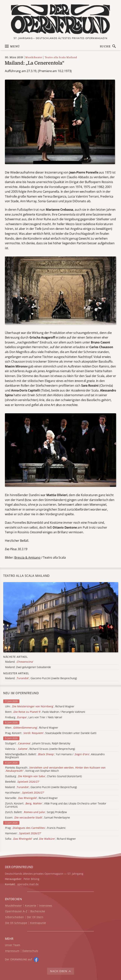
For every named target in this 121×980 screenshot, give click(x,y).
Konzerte (31, 906)
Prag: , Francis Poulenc (35, 828)
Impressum (12, 951)
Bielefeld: (22, 782)
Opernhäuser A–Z (16, 911)
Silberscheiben (15, 917)
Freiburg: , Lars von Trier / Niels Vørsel (34, 717)
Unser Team (13, 945)
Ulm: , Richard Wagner (40, 707)
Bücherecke (38, 911)
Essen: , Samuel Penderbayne (38, 818)
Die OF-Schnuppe (16, 923)
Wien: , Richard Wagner (32, 728)
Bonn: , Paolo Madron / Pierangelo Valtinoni (45, 712)
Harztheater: (25, 793)
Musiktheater (34, 57)
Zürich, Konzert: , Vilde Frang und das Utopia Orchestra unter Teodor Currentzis (56, 805)
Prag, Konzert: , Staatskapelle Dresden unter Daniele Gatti (51, 733)
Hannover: (23, 833)
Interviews (46, 906)
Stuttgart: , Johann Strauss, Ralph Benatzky (38, 743)
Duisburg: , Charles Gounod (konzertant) (43, 776)
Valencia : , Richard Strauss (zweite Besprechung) (40, 749)
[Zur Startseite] (60, 19)
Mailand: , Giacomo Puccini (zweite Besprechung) (41, 787)
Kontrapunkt (38, 923)
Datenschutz (30, 951)
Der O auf (18, 959)
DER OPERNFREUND (19, 867)
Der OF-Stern (35, 917)
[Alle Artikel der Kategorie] (61, 617)
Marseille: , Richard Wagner (31, 798)
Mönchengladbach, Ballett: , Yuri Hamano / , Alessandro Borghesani (55, 756)
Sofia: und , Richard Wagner (41, 839)
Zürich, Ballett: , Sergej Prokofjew (36, 812)
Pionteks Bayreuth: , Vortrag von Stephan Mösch (55, 769)
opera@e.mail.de (28, 884)
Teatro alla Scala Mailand (61, 57)
